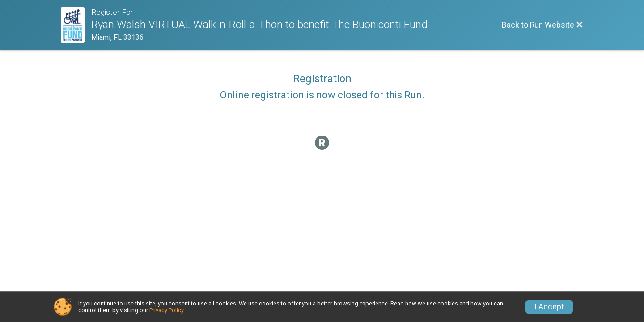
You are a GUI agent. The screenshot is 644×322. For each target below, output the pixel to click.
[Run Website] (76, 25)
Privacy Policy (166, 310)
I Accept (549, 307)
